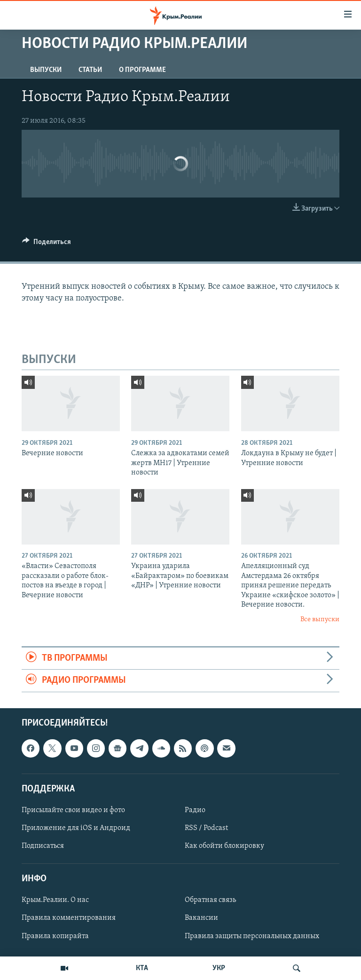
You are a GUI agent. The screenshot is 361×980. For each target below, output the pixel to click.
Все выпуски (320, 620)
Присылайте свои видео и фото (73, 810)
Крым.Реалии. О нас (55, 900)
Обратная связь (210, 900)
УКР (219, 968)
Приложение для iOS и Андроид (76, 828)
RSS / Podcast (206, 828)
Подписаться (43, 846)
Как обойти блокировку (224, 846)
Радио (195, 810)
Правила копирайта (55, 936)
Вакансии (201, 918)
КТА (142, 968)
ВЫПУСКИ (46, 70)
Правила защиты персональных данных (252, 936)
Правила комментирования (69, 918)
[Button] (47, 244)
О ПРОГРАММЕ (142, 70)
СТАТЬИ (90, 70)
